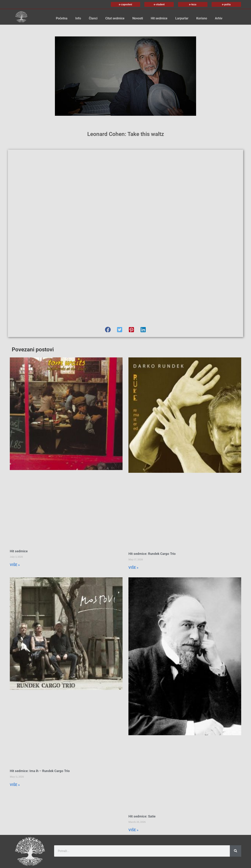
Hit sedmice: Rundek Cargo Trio (152, 554)
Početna (62, 18)
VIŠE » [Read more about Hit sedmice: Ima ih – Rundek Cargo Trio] (15, 785)
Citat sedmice (115, 18)
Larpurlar (182, 18)
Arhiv (219, 18)
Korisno (202, 18)
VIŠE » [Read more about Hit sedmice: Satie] (133, 830)
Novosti (138, 18)
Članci (93, 18)
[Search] (236, 851)
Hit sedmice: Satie (142, 816)
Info (78, 18)
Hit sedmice (159, 18)
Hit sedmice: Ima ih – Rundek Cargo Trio (40, 771)
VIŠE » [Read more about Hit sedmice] (15, 565)
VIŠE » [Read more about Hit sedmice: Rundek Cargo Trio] (133, 567)
